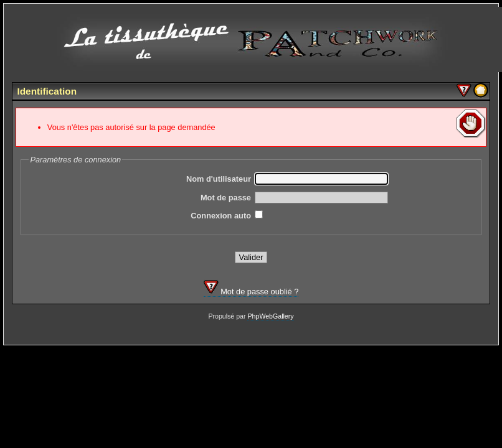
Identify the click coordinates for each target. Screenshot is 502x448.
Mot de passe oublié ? (251, 292)
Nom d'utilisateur (219, 179)
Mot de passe (226, 198)
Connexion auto (221, 216)
